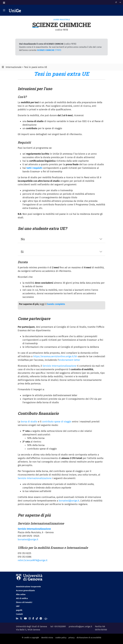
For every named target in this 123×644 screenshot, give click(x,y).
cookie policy (61, 638)
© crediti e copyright (30, 638)
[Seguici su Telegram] (41, 618)
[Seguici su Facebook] (33, 618)
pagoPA (19, 610)
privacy (71, 638)
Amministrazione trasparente (28, 587)
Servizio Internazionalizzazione (59, 366)
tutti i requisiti (34, 168)
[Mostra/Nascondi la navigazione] (4, 10)
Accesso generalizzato (25, 591)
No (23, 239)
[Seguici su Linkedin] (17, 618)
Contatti (19, 614)
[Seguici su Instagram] (30, 618)
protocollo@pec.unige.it (80, 626)
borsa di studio (29, 422)
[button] (4, 2)
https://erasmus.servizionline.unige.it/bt (55, 356)
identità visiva (47, 638)
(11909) (49, 50)
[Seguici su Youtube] (25, 618)
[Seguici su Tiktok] (37, 618)
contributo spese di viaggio (57, 422)
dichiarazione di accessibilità (89, 638)
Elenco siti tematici (24, 602)
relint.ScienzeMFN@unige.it (33, 560)
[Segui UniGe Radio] (46, 618)
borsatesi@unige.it (69, 501)
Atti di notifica (22, 598)
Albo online (21, 594)
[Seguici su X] (21, 618)
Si (22, 252)
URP (18, 606)
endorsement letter (70, 360)
